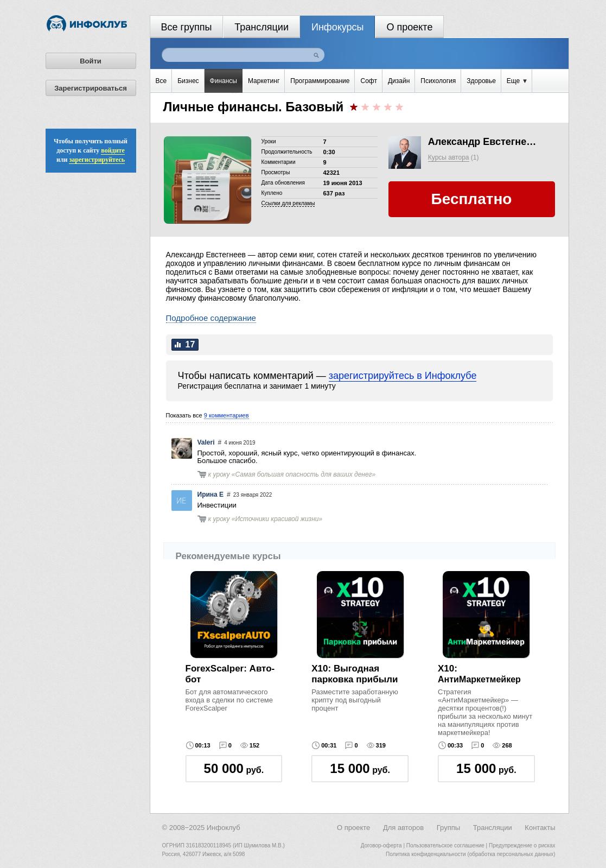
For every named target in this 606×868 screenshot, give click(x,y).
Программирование (320, 81)
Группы (448, 828)
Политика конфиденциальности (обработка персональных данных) (470, 854)
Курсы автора (449, 157)
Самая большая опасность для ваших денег (304, 474)
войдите (113, 150)
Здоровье (481, 81)
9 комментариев (227, 415)
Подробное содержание (211, 318)
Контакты (540, 828)
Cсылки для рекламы (288, 203)
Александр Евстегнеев (482, 142)
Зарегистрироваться (91, 88)
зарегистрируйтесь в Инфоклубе (403, 376)
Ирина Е (211, 495)
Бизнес (188, 81)
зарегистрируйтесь (97, 160)
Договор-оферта (381, 845)
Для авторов (403, 828)
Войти (91, 61)
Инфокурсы (338, 27)
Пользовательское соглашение (445, 845)
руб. (234, 768)
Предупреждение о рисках (522, 845)
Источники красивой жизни (277, 519)
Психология (438, 81)
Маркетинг (264, 81)
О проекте (409, 27)
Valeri (206, 442)
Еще (517, 81)
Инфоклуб (224, 828)
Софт (368, 81)
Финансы (224, 81)
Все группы (187, 27)
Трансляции (261, 27)
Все (161, 81)
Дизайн (399, 81)
